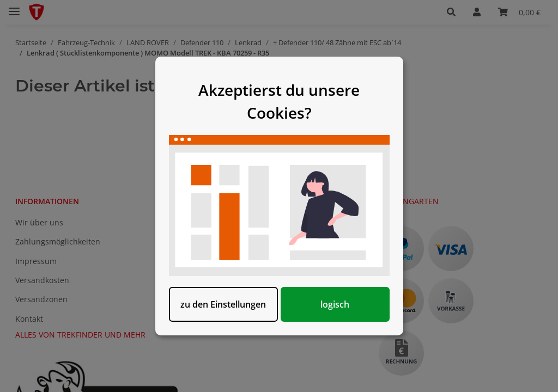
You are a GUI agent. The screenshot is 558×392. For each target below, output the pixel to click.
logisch (335, 304)
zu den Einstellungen (223, 304)
